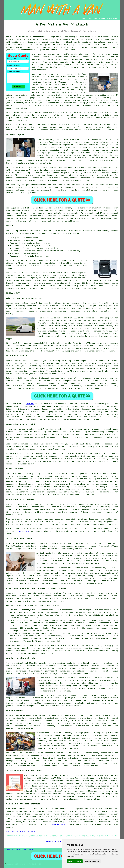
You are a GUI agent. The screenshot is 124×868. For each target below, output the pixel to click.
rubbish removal (53, 736)
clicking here (58, 824)
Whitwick (30, 404)
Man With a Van (21, 850)
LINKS (90, 19)
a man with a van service (62, 77)
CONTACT (104, 19)
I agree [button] (70, 861)
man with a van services (25, 824)
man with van (93, 142)
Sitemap (8, 850)
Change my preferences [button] (92, 861)
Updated (31, 850)
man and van (40, 54)
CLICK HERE (25, 531)
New (13, 850)
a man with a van (55, 454)
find (14, 809)
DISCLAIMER (113, 19)
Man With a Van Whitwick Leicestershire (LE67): (31, 37)
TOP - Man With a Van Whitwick (21, 831)
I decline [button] (78, 861)
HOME (83, 19)
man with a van (41, 39)
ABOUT (96, 19)
